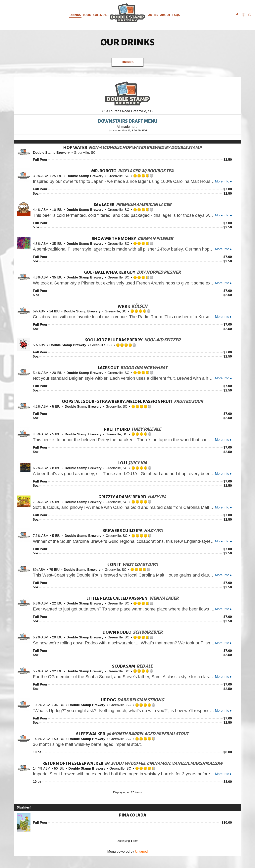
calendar (101, 15)
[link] (127, 13)
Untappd (141, 852)
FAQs (176, 15)
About (165, 15)
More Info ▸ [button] (223, 181)
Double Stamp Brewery (51, 153)
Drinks (75, 15)
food (87, 15)
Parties (152, 15)
